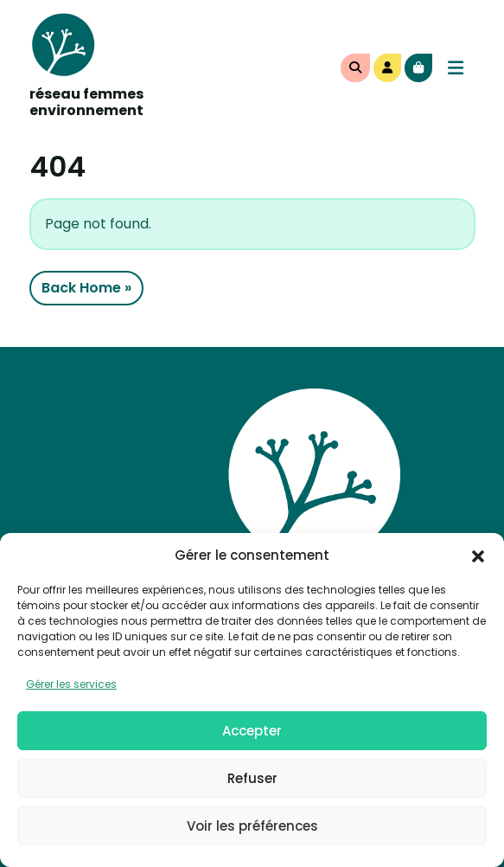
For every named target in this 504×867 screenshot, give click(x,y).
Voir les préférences (252, 826)
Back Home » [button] (86, 288)
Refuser (252, 778)
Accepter (252, 731)
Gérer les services (71, 684)
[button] (478, 556)
